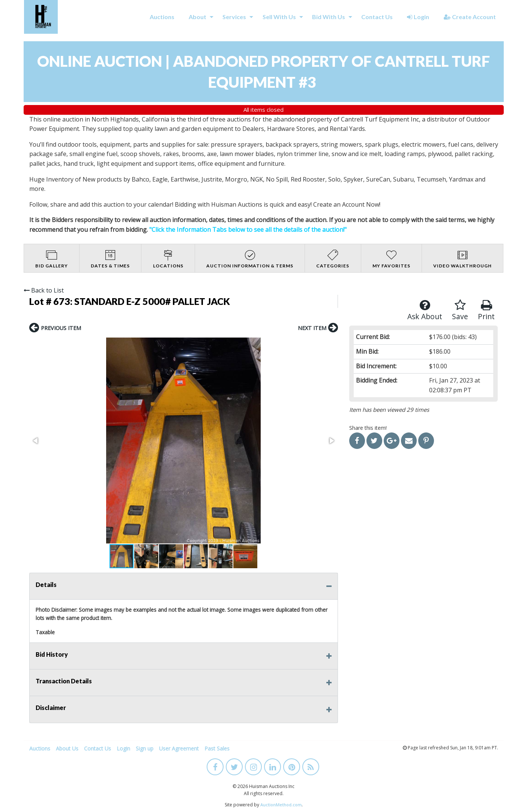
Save (460, 310)
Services (234, 17)
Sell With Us (279, 17)
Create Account (470, 17)
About (197, 17)
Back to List (44, 290)
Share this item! (368, 428)
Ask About (425, 310)
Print (486, 310)
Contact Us (377, 17)
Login (418, 17)
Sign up (145, 748)
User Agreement (179, 748)
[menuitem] (162, 17)
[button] (36, 441)
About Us (67, 748)
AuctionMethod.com (281, 805)
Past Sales (217, 748)
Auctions (162, 17)
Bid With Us (329, 17)
